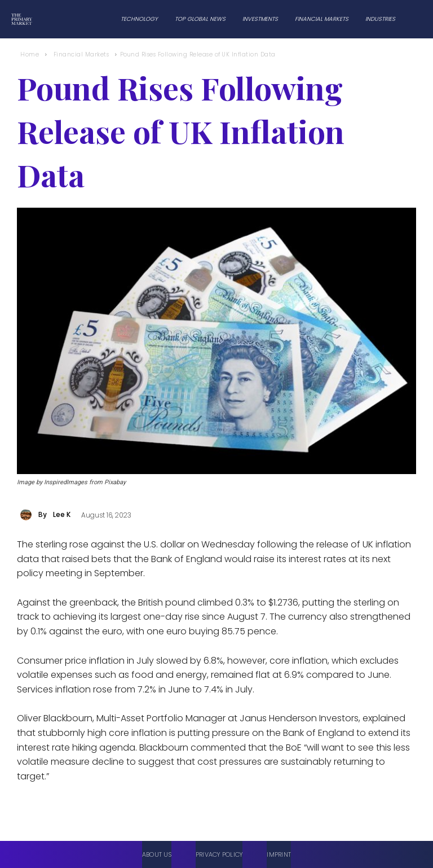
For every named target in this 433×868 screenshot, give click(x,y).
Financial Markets (81, 54)
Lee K (62, 514)
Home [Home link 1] (30, 54)
